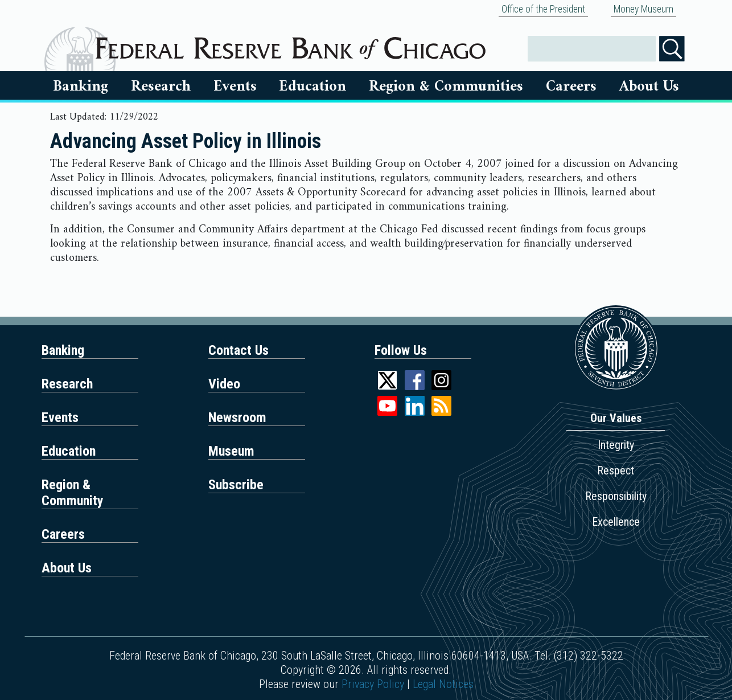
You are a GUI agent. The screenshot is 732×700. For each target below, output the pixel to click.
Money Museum (643, 9)
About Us (649, 87)
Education (312, 87)
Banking (81, 87)
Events (235, 87)
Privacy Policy (373, 684)
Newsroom (237, 417)
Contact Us (238, 350)
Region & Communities (446, 87)
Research (161, 87)
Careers (571, 87)
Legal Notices (443, 684)
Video (224, 384)
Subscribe (236, 485)
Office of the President (543, 9)
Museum (231, 451)
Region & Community (73, 493)
